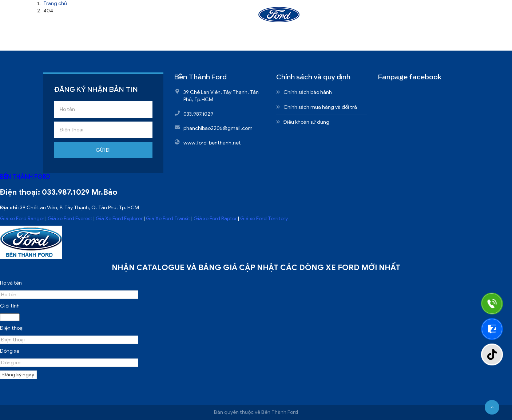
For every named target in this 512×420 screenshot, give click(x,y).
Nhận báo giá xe (342, 17)
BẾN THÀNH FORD (25, 177)
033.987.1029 (66, 192)
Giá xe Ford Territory (264, 219)
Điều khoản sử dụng (306, 122)
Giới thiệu (170, 17)
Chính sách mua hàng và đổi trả (320, 107)
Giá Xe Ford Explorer (119, 219)
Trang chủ (122, 17)
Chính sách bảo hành (308, 92)
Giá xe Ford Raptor (215, 219)
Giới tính (10, 306)
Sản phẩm (218, 17)
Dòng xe (10, 351)
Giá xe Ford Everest (70, 219)
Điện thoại (12, 328)
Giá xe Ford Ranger (22, 219)
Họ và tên (11, 283)
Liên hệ (394, 17)
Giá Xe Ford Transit (168, 219)
